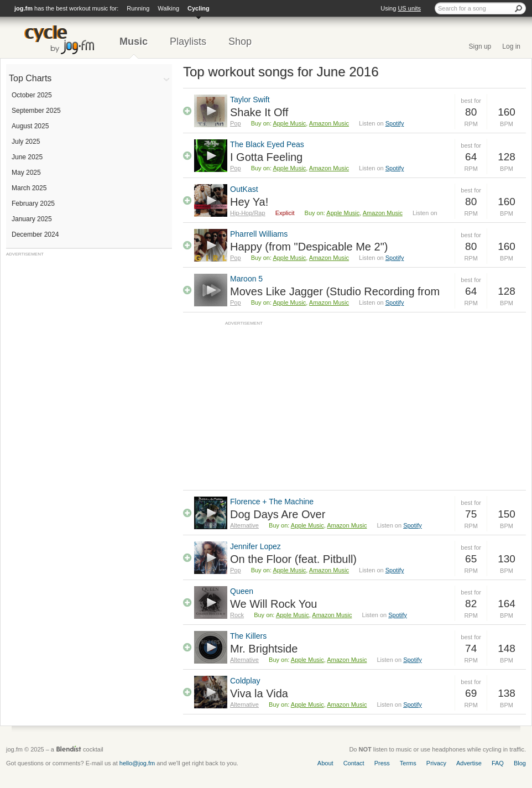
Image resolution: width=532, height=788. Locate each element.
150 (507, 514)
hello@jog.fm (137, 763)
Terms (408, 763)
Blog (520, 763)
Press (382, 763)
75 (471, 514)
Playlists (188, 41)
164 (507, 604)
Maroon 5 (246, 279)
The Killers (248, 636)
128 (507, 157)
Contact (354, 763)
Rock (237, 615)
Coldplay (245, 681)
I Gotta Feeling (266, 157)
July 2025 (26, 142)
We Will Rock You (273, 604)
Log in (511, 46)
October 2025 (32, 95)
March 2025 (29, 188)
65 (471, 559)
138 (507, 693)
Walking (168, 8)
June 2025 (27, 157)
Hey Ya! (249, 202)
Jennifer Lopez (255, 546)
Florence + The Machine (272, 502)
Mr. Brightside (264, 649)
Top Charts (30, 78)
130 (507, 559)
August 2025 (30, 126)
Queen (242, 591)
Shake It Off (259, 112)
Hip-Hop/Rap (248, 213)
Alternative (244, 525)
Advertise (469, 763)
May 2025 (26, 173)
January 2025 (32, 219)
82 (471, 604)
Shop (240, 41)
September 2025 (36, 111)
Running (138, 8)
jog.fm (24, 8)
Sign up (480, 46)
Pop (236, 123)
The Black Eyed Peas (267, 144)
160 (507, 112)
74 (471, 648)
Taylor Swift (250, 100)
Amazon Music (329, 123)
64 (471, 157)
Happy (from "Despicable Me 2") (309, 247)
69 (471, 693)
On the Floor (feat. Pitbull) (293, 559)
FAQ (498, 763)
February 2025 (33, 203)
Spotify (395, 123)
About (325, 763)
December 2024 (35, 234)
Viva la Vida (259, 693)
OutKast (244, 189)
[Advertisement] (89, 326)
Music (134, 41)
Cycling (199, 8)
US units (409, 8)
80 (471, 112)
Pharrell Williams (259, 234)
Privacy (436, 763)
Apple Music (289, 123)
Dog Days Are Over (278, 514)
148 (507, 648)
